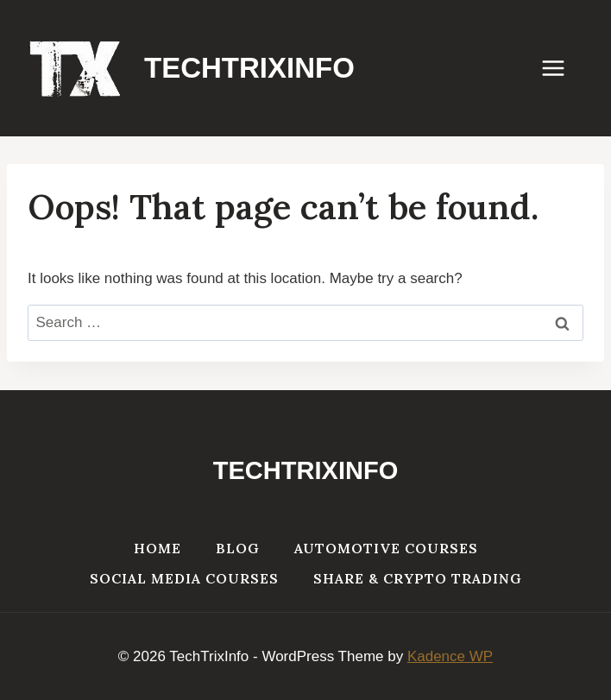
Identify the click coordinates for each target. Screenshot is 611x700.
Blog (238, 548)
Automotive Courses (386, 548)
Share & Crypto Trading (418, 578)
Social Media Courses (184, 578)
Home (157, 548)
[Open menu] (562, 68)
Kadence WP (450, 656)
